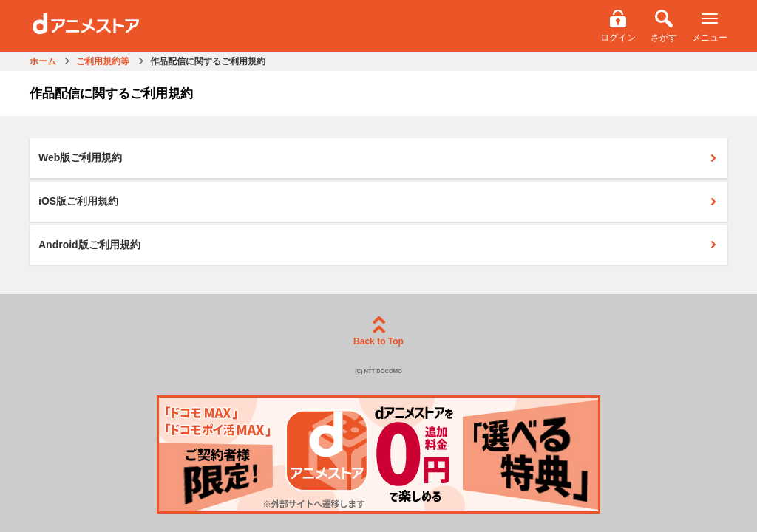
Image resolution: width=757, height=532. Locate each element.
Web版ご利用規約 (378, 157)
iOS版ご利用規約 (378, 201)
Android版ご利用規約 (378, 245)
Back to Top (378, 331)
